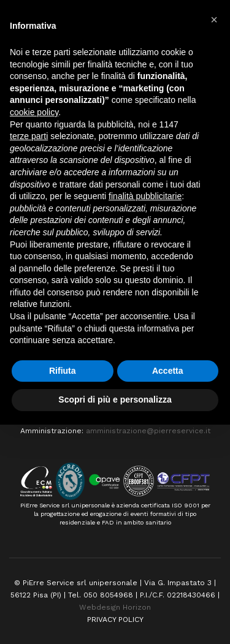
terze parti (29, 136)
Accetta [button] (168, 371)
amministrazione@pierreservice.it (148, 431)
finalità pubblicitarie (145, 196)
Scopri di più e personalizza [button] (115, 400)
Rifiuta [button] (63, 371)
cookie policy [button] (34, 112)
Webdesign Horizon (115, 607)
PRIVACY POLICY (115, 619)
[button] (214, 20)
